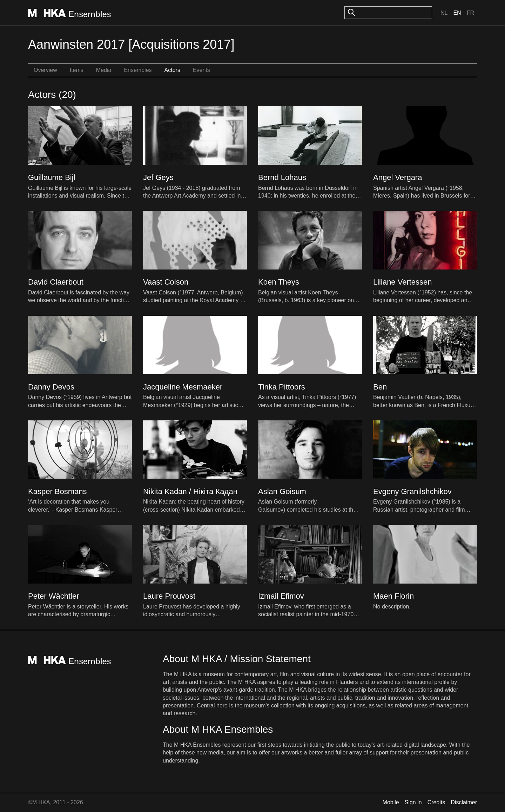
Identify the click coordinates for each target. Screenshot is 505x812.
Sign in (413, 802)
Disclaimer (464, 802)
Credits (436, 802)
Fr (470, 13)
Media (104, 70)
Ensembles (138, 70)
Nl (444, 13)
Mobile (391, 802)
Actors (172, 70)
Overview (45, 70)
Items (77, 70)
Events (201, 70)
